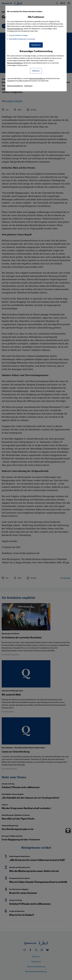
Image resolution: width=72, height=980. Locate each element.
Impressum (28, 86)
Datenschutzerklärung (15, 63)
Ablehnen (36, 71)
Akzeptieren (36, 45)
